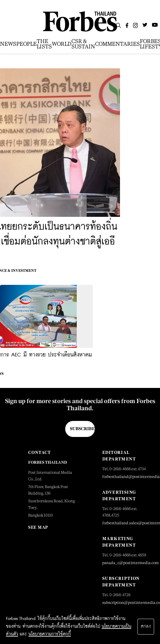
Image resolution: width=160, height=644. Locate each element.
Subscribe (82, 429)
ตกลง (146, 626)
